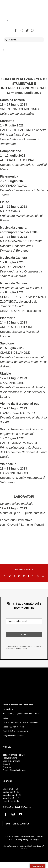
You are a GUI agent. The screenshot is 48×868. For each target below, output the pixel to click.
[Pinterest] (33, 576)
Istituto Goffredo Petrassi (14, 755)
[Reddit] (14, 576)
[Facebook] (5, 576)
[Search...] (24, 40)
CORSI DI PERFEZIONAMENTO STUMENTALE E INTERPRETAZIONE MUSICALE (24, 84)
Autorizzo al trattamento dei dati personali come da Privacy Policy (25, 648)
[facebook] (16, 31)
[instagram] (21, 31)
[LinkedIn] (19, 576)
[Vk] (38, 576)
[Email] (43, 576)
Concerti (6, 764)
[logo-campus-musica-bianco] (12, 679)
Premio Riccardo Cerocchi (14, 770)
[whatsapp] (32, 31)
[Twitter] (10, 576)
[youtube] (20, 814)
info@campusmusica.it (18, 731)
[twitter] (27, 31)
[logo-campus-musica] (23, 4)
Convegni (7, 767)
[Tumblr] (29, 576)
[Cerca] (7, 40)
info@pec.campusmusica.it (14, 736)
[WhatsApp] (24, 576)
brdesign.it (35, 839)
